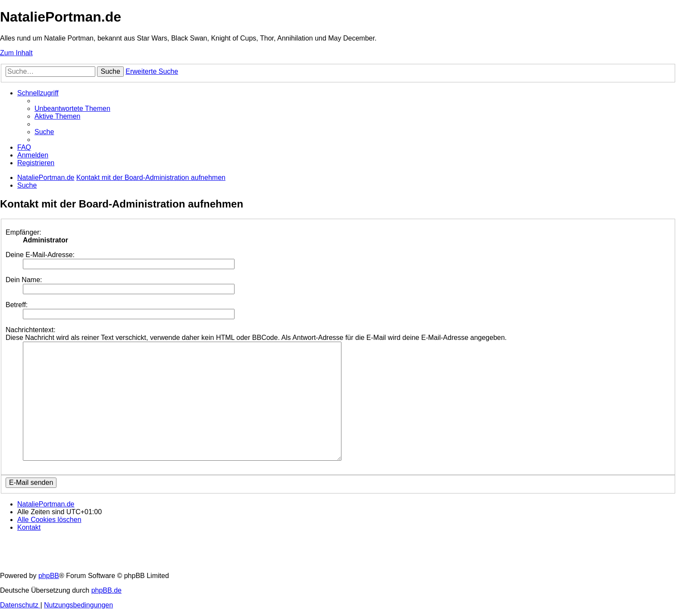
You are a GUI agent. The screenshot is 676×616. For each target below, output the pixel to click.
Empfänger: (23, 232)
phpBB (49, 576)
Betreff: (17, 305)
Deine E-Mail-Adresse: (40, 255)
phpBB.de (106, 590)
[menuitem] (72, 108)
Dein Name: (24, 280)
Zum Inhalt (16, 53)
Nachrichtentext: (31, 330)
